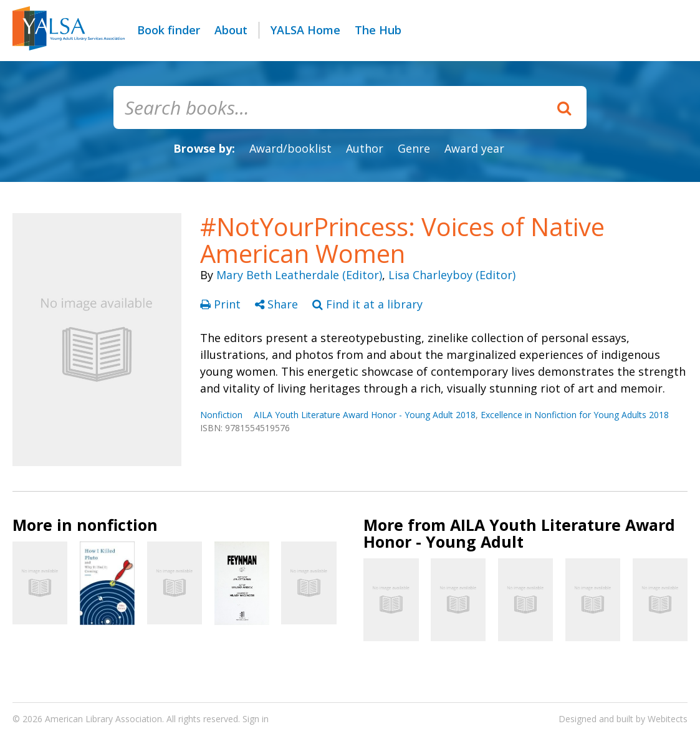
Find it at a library (367, 304)
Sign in (256, 719)
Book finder (169, 30)
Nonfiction (221, 415)
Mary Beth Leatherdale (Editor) (299, 275)
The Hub (378, 30)
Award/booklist (290, 148)
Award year (474, 148)
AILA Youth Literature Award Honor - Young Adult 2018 (365, 415)
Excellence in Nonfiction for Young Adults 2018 (575, 415)
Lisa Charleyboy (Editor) (452, 275)
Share (278, 304)
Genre (414, 148)
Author (365, 148)
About (231, 30)
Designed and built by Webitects (623, 719)
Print (222, 304)
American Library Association (103, 719)
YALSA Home (305, 30)
